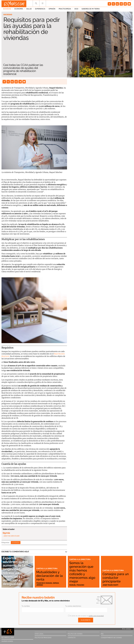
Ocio (76, 10)
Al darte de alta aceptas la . (86, 616)
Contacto (72, 638)
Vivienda (16, 543)
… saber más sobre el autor (11, 536)
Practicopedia (65, 10)
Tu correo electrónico (73, 606)
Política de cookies (75, 634)
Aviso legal (39, 634)
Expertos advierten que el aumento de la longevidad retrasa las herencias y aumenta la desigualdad (17, 571)
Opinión (52, 10)
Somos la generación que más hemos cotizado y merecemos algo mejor (83, 572)
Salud (29, 10)
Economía (19, 10)
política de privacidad (96, 616)
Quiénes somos (7, 641)
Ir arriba (127, 629)
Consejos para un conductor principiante (115, 577)
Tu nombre (26, 606)
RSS (102, 634)
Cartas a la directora (47, 568)
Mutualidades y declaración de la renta (49, 576)
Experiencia (40, 10)
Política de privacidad (43, 638)
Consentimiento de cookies (111, 638)
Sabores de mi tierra (91, 10)
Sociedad (7, 10)
